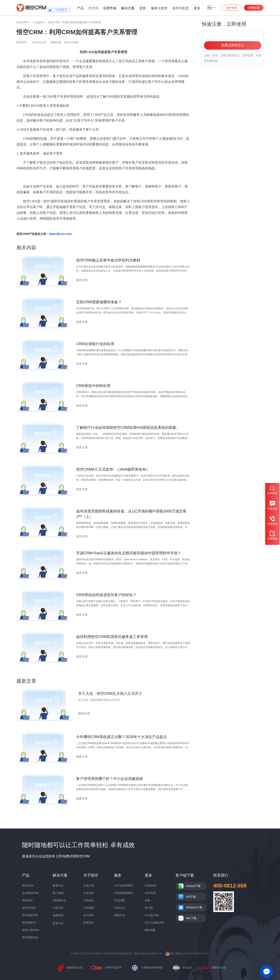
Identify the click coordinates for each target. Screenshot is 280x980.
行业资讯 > (41, 22)
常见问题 (119, 900)
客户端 (149, 908)
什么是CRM (152, 915)
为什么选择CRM (155, 923)
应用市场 (110, 8)
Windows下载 (194, 907)
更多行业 (58, 923)
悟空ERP (27, 900)
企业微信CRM (30, 893)
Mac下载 (191, 918)
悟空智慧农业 (30, 937)
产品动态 (89, 900)
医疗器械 (58, 893)
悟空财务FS (29, 923)
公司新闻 (89, 908)
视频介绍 (119, 915)
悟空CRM (22, 22)
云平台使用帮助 (123, 886)
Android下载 (193, 886)
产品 (80, 8)
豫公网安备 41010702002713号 (187, 954)
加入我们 (89, 915)
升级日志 (119, 908)
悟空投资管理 (30, 915)
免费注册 (254, 8)
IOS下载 (191, 897)
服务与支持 (159, 8)
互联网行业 (59, 900)
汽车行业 (58, 908)
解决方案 (128, 8)
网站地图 (150, 930)
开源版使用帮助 (123, 893)
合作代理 (150, 893)
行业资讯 (89, 893)
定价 (143, 8)
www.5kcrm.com (60, 234)
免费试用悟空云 (233, 45)
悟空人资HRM (30, 930)
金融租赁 (58, 915)
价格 (147, 900)
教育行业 (58, 886)
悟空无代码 (29, 908)
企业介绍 (89, 886)
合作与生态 (181, 8)
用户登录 (232, 8)
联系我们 (89, 923)
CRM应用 (150, 886)
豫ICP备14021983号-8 (148, 954)
